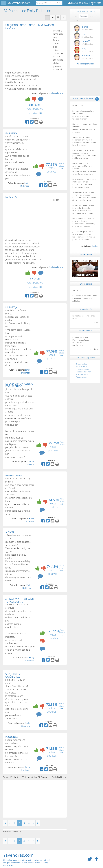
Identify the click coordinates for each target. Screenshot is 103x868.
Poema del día (86, 331)
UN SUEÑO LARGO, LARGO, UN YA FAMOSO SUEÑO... (30, 26)
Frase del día (86, 309)
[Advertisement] (28, 49)
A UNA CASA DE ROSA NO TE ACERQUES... (20, 600)
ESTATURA (11, 197)
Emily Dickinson (56, 93)
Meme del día (86, 254)
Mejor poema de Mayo (83, 98)
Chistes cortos (81, 364)
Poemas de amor (82, 369)
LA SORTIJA (11, 307)
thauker (95, 246)
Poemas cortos (82, 367)
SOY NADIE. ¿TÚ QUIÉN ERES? (14, 675)
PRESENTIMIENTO (15, 475)
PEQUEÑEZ (12, 737)
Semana (83, 16)
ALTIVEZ (10, 532)
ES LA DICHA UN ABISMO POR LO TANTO (19, 385)
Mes (92, 16)
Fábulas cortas (81, 377)
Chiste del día (86, 284)
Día (76, 16)
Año (76, 20)
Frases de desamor (83, 372)
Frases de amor (82, 374)
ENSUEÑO (11, 133)
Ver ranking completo (85, 64)
